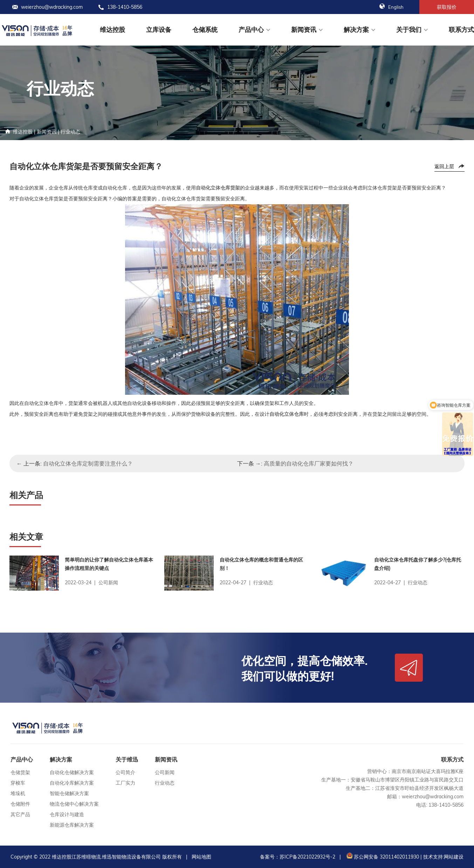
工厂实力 (125, 783)
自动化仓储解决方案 (72, 772)
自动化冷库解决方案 (72, 783)
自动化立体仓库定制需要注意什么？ (88, 463)
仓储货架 (20, 772)
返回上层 (444, 166)
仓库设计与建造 (67, 814)
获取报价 (447, 7)
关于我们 (409, 30)
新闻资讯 (304, 30)
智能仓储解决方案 (69, 793)
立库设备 (159, 30)
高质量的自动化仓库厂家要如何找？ (309, 463)
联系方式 (461, 30)
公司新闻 (165, 772)
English (391, 7)
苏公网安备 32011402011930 (382, 857)
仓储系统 (205, 30)
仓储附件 (20, 804)
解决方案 (356, 30)
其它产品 (20, 814)
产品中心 (251, 30)
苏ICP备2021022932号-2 (307, 857)
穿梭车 (18, 783)
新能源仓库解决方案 (72, 825)
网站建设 (454, 857)
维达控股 (112, 30)
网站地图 (201, 857)
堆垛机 (18, 793)
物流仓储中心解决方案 (74, 804)
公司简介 (125, 772)
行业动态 (70, 132)
